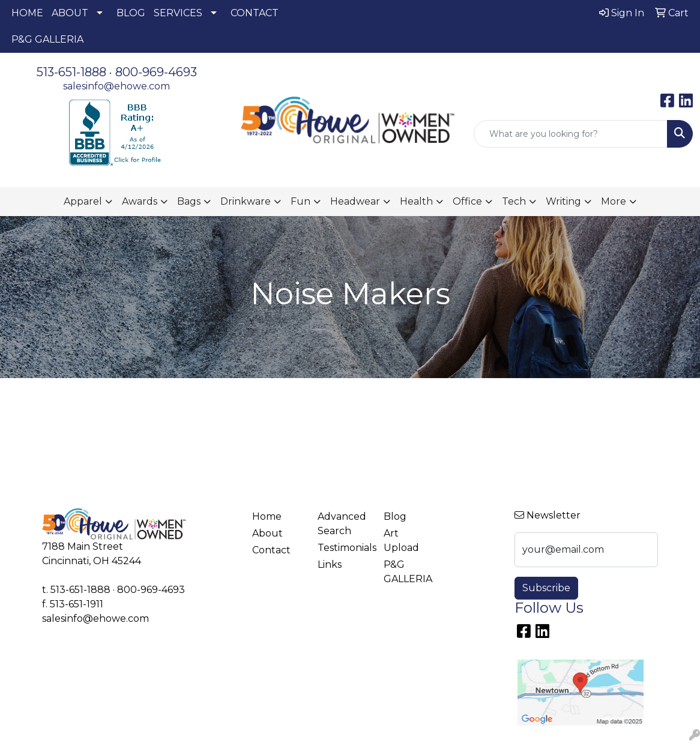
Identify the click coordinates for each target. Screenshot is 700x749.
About (267, 533)
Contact (271, 550)
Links (330, 564)
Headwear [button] (355, 201)
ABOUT (70, 13)
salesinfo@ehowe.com (116, 86)
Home (267, 516)
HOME (27, 13)
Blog (395, 516)
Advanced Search (342, 524)
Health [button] (416, 201)
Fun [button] (300, 201)
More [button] (614, 201)
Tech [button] (514, 201)
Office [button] (467, 201)
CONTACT (255, 13)
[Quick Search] (571, 134)
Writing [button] (563, 201)
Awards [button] (140, 201)
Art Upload (401, 540)
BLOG (131, 13)
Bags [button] (189, 201)
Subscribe (546, 588)
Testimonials (343, 548)
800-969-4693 (156, 72)
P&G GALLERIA (47, 39)
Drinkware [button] (246, 201)
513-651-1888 (71, 72)
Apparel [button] (83, 201)
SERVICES (178, 13)
